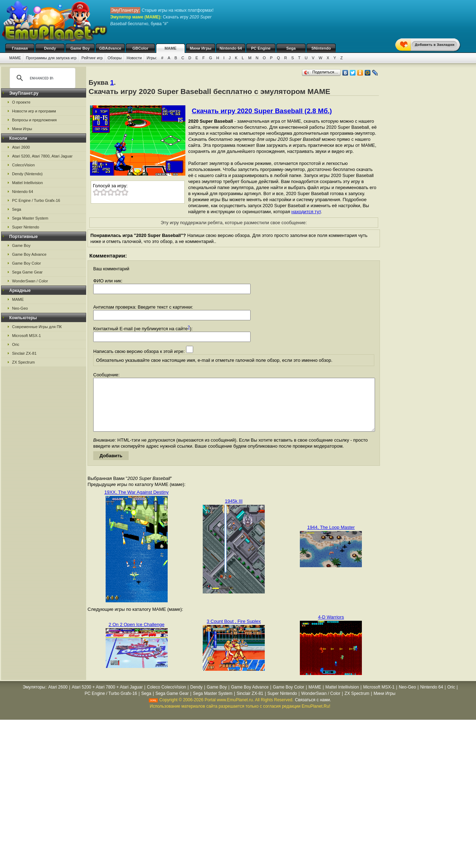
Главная (20, 48)
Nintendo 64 (231, 48)
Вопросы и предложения (34, 120)
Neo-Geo (20, 308)
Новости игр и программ (34, 111)
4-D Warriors (331, 628)
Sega (291, 48)
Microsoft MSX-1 (26, 336)
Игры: (152, 58)
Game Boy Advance (29, 254)
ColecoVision (23, 165)
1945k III (234, 512)
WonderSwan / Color (30, 281)
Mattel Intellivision (27, 183)
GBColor (140, 48)
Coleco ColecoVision (166, 698)
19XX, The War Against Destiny (136, 503)
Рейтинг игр (92, 58)
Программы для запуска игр (51, 58)
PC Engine (261, 48)
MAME (170, 48)
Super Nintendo (26, 227)
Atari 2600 (21, 147)
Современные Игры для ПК (37, 327)
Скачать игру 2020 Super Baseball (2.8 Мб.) (262, 111)
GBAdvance (110, 48)
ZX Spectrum (23, 362)
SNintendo (321, 48)
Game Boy (80, 48)
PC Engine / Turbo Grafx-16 (36, 200)
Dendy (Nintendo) (27, 174)
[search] (41, 78)
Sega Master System (30, 218)
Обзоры (115, 58)
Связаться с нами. (313, 711)
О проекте (21, 102)
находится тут (306, 212)
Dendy (50, 48)
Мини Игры (201, 48)
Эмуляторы (34, 698)
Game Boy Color (26, 263)
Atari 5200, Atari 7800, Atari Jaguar (42, 156)
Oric (16, 344)
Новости (134, 58)
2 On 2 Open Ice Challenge (136, 635)
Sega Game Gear (27, 272)
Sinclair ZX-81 (24, 353)
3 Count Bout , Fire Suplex (234, 632)
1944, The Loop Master (331, 538)
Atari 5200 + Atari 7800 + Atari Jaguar (107, 698)
